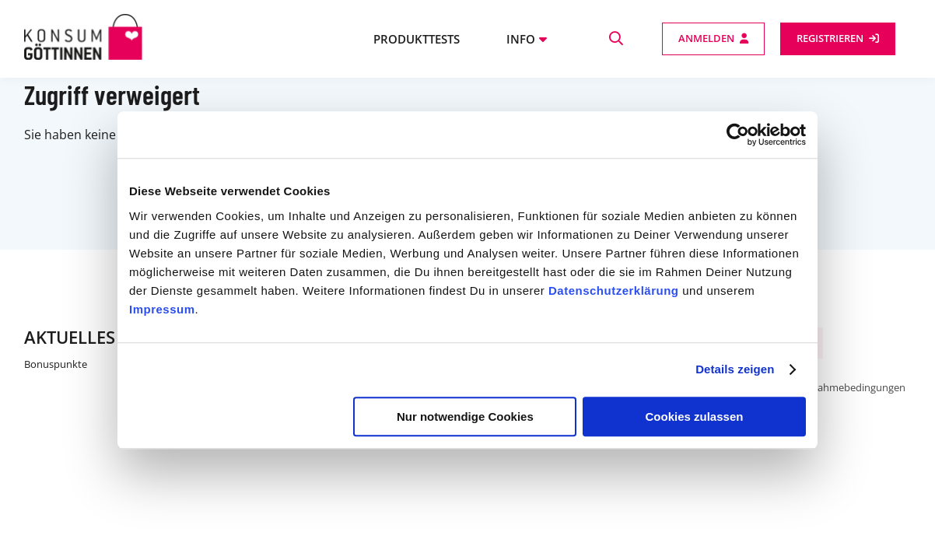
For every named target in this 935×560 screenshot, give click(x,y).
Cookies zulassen (695, 416)
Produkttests (417, 39)
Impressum (162, 309)
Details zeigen (735, 369)
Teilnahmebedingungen (851, 387)
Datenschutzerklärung (614, 290)
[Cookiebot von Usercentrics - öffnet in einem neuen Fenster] (738, 135)
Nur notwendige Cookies (465, 416)
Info (521, 39)
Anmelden (706, 38)
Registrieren (830, 38)
